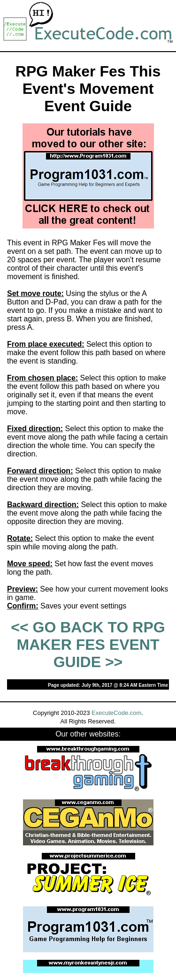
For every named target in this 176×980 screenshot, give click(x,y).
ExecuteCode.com (116, 713)
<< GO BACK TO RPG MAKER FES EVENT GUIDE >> (88, 645)
